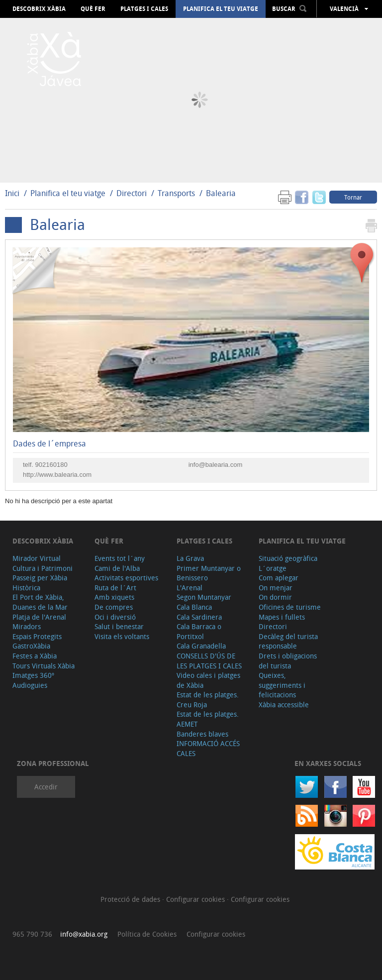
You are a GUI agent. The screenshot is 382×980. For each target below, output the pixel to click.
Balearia (221, 193)
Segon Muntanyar (204, 597)
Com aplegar (279, 578)
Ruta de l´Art (115, 588)
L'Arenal (190, 588)
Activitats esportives (126, 578)
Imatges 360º (33, 675)
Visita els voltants (122, 636)
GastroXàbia (31, 646)
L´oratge (273, 568)
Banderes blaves (202, 734)
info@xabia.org (84, 934)
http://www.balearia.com (57, 475)
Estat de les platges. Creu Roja (208, 700)
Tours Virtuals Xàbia (44, 666)
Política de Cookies (147, 934)
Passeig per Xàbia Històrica (40, 583)
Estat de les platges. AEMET (208, 719)
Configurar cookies (196, 899)
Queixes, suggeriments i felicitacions (282, 685)
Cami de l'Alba (117, 568)
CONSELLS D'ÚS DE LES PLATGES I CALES (209, 661)
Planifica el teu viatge (221, 9)
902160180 (51, 465)
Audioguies (30, 685)
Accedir (46, 787)
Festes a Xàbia (35, 656)
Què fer (93, 9)
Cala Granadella (201, 646)
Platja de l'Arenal (39, 617)
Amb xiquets (114, 597)
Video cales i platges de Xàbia (208, 680)
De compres (114, 607)
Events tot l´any (120, 558)
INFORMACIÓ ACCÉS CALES (208, 748)
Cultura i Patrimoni (43, 568)
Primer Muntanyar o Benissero (209, 573)
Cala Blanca (194, 607)
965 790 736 (32, 934)
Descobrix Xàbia (39, 9)
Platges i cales (144, 9)
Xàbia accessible (284, 705)
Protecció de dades (131, 899)
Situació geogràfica (288, 558)
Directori (133, 193)
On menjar (276, 588)
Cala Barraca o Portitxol (199, 631)
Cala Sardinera (199, 617)
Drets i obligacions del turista (288, 661)
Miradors (27, 626)
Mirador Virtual (37, 558)
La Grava (190, 558)
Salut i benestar (119, 626)
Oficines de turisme (290, 607)
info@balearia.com (216, 465)
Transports (176, 193)
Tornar (353, 197)
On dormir (275, 597)
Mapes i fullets (282, 617)
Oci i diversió (115, 617)
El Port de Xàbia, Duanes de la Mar (40, 602)
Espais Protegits (37, 636)
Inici (12, 193)
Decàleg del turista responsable (288, 641)
